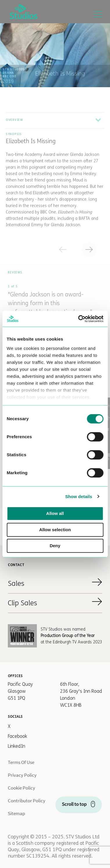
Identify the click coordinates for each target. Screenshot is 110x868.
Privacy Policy (22, 775)
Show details (79, 496)
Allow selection (55, 530)
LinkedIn (17, 746)
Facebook (17, 736)
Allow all (55, 513)
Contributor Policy (27, 801)
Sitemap (16, 813)
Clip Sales (22, 603)
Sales (16, 584)
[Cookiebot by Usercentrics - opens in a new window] (79, 319)
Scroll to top (74, 804)
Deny (55, 546)
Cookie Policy (21, 788)
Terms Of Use (21, 762)
